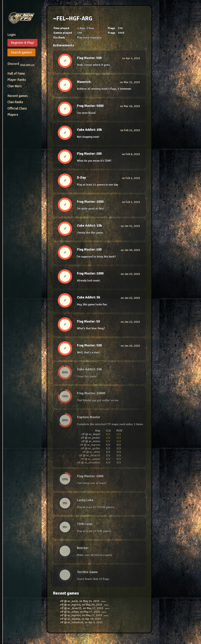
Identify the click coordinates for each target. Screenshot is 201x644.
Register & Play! (22, 43)
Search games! (21, 52)
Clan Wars (15, 86)
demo (104, 601)
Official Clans (17, 108)
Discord (21, 64)
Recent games (18, 96)
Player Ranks (17, 80)
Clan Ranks (15, 102)
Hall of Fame (16, 74)
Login (12, 35)
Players (13, 115)
